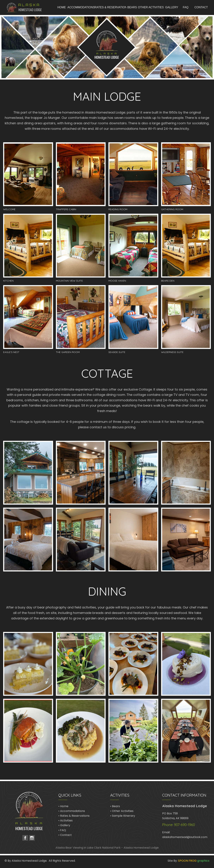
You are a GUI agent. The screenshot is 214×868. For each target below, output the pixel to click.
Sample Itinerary (123, 816)
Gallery (65, 825)
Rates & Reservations (75, 816)
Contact (66, 835)
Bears (116, 806)
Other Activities (123, 811)
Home (64, 806)
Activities (66, 820)
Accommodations (73, 811)
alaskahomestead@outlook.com (185, 837)
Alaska (29, 5)
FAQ (63, 830)
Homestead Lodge (30, 10)
